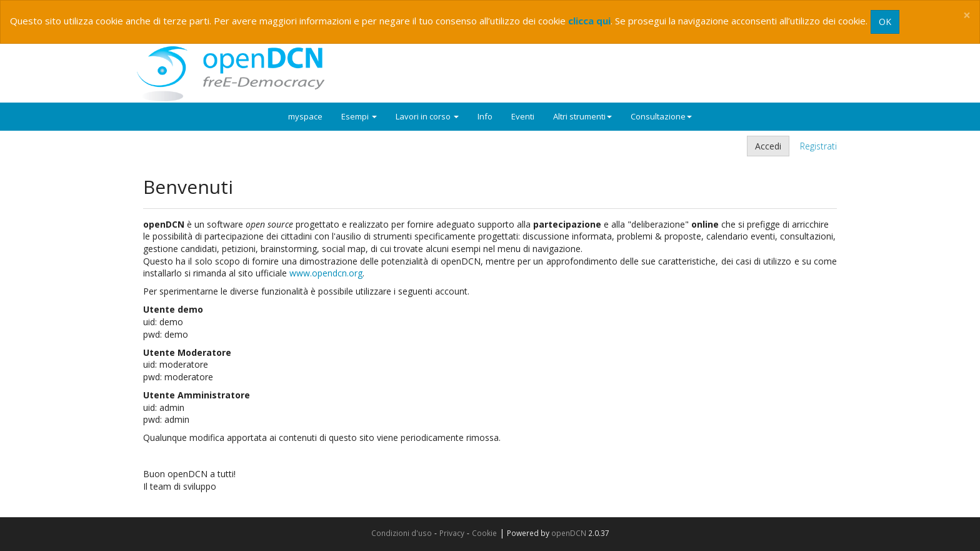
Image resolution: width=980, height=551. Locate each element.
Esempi (359, 116)
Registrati (818, 146)
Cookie (484, 533)
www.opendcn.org (326, 273)
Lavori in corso (427, 116)
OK (885, 22)
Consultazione (661, 116)
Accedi (768, 146)
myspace (305, 116)
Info (485, 116)
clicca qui (589, 21)
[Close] (967, 15)
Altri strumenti (582, 116)
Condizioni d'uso (402, 533)
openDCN (569, 533)
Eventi (523, 116)
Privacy (452, 533)
